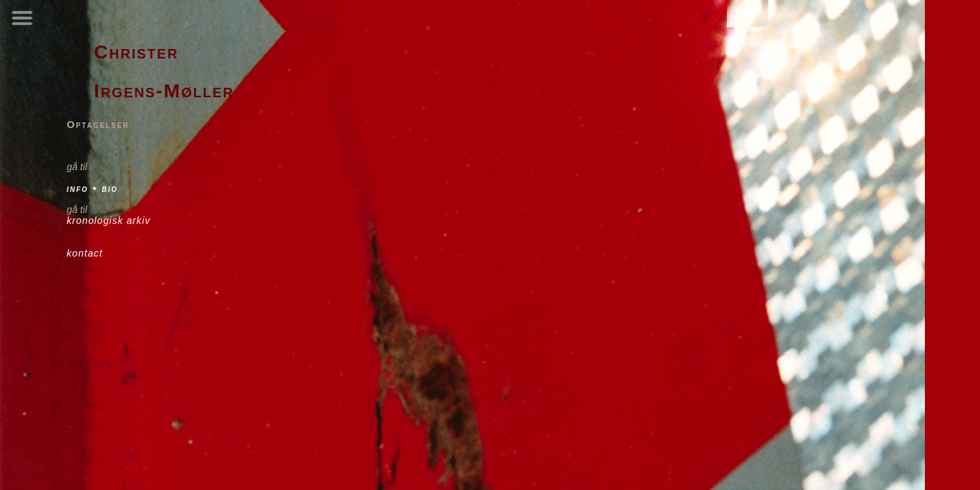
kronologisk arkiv (109, 220)
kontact (85, 253)
